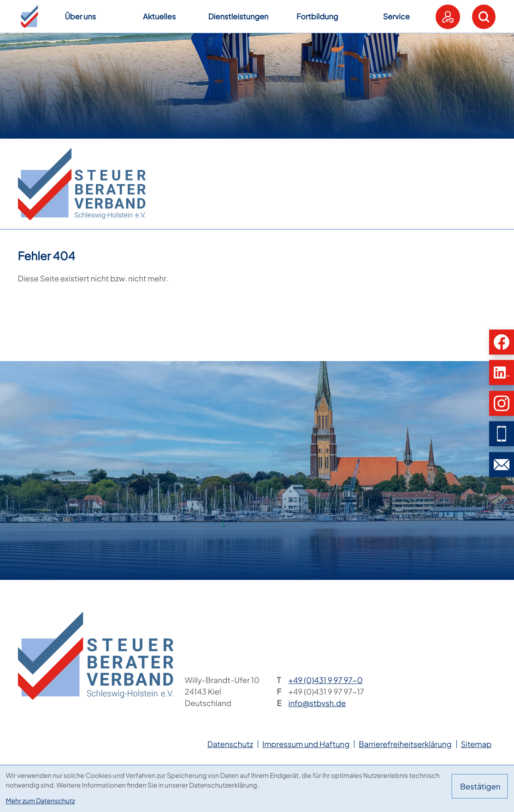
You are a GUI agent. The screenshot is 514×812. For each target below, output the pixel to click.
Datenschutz (230, 744)
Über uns (80, 16)
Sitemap (476, 744)
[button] (30, 17)
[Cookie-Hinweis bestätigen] (480, 786)
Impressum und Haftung (306, 744)
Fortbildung (317, 16)
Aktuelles (159, 16)
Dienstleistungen (238, 16)
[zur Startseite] (82, 184)
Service (396, 16)
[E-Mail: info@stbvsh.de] (502, 464)
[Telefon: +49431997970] (326, 680)
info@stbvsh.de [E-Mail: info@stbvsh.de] (317, 703)
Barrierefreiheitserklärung (405, 744)
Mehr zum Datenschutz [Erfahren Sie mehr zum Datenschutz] (41, 801)
